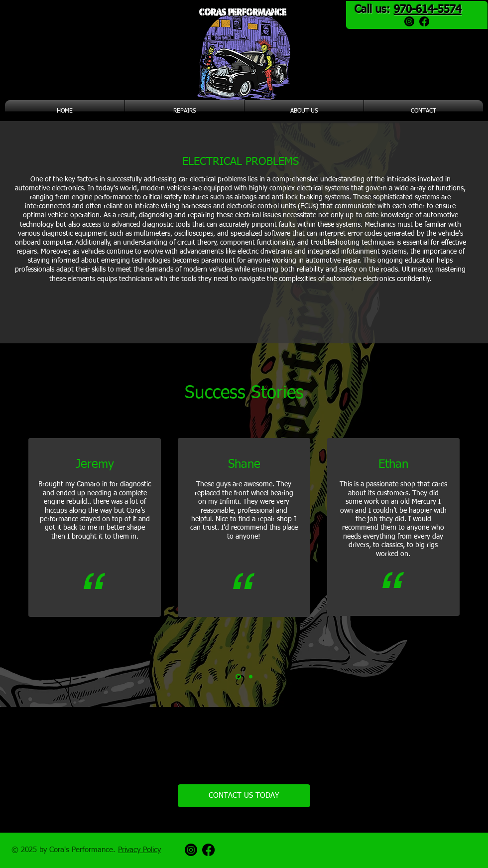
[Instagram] (409, 21)
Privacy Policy (139, 850)
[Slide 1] (238, 677)
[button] (184, 111)
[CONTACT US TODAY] (244, 796)
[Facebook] (424, 21)
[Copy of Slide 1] (251, 677)
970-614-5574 (428, 10)
